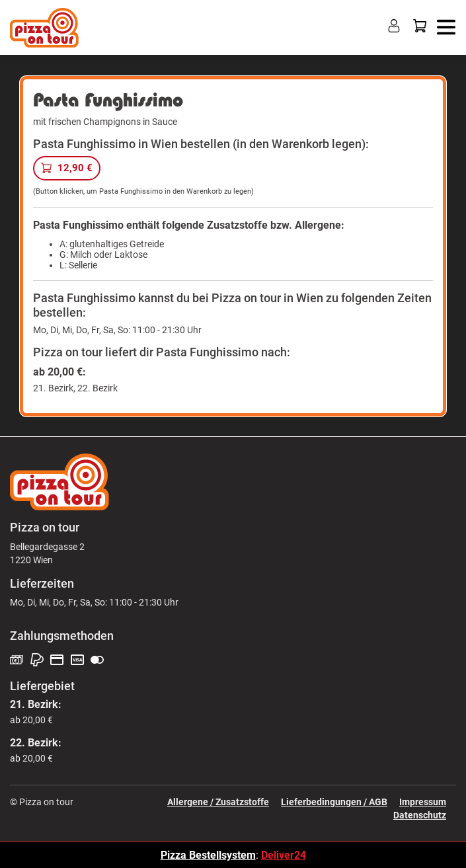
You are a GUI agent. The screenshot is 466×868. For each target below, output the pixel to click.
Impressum (423, 802)
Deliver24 (284, 855)
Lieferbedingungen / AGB (334, 802)
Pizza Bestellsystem (208, 855)
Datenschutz (420, 815)
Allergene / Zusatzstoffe (218, 802)
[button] (444, 26)
